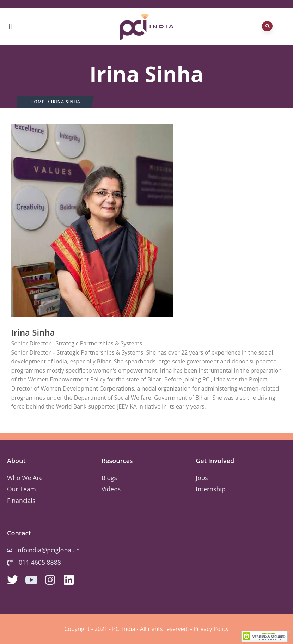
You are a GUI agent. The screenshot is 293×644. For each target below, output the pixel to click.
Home (38, 102)
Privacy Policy (211, 629)
